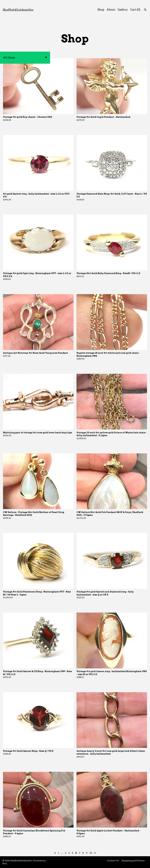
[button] (25, 58)
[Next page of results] (95, 853)
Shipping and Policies (133, 861)
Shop (101, 10)
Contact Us (113, 861)
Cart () (135, 10)
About (111, 10)
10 (91, 853)
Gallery (123, 10)
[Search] (145, 10)
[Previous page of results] (55, 853)
